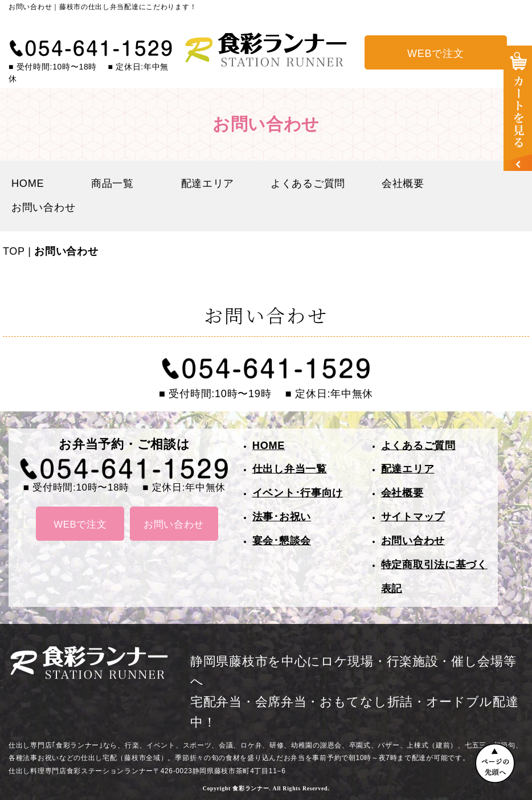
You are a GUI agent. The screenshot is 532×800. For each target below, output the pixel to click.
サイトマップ (413, 517)
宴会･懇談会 (282, 541)
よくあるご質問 (308, 183)
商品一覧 (118, 183)
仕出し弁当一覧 (290, 469)
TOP (14, 251)
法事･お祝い (282, 517)
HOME (33, 183)
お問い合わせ (43, 207)
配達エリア (208, 183)
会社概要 (403, 183)
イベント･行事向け (298, 493)
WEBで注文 (435, 54)
